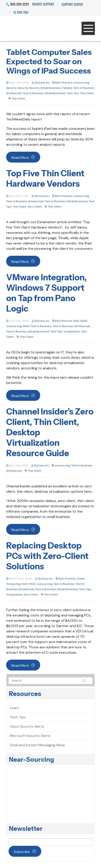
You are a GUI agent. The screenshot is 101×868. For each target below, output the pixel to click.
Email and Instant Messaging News (37, 745)
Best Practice (64, 83)
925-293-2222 (18, 4)
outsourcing (81, 83)
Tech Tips (73, 93)
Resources (25, 694)
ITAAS (84, 321)
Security (11, 88)
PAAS (26, 326)
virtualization (72, 331)
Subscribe (22, 852)
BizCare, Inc (42, 83)
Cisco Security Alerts (27, 726)
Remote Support (43, 4)
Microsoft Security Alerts (30, 736)
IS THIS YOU (21, 12)
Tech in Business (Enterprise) (25, 201)
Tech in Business (41, 326)
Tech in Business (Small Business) (44, 93)
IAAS (76, 321)
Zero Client (35, 207)
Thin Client (87, 93)
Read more (20, 158)
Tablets (67, 88)
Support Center (72, 4)
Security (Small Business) (45, 88)
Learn (14, 708)
